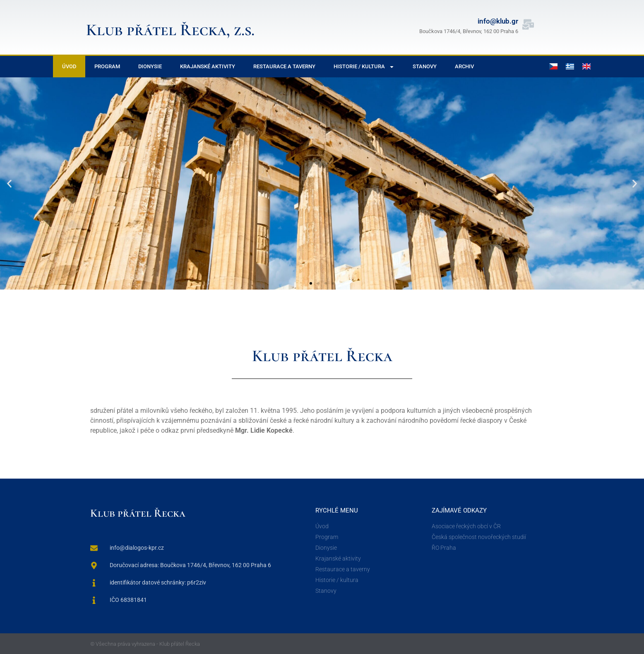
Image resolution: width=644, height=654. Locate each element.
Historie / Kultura (364, 67)
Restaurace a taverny (284, 66)
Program (107, 66)
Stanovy (425, 66)
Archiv (464, 66)
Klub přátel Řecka (138, 513)
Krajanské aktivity (208, 66)
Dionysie (150, 66)
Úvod (69, 66)
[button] (9, 183)
